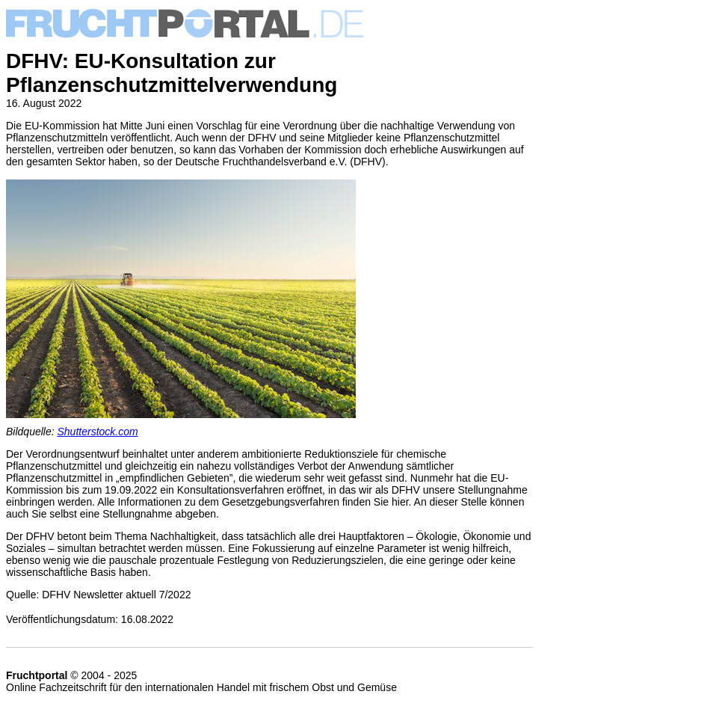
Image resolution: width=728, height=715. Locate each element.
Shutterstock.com (98, 432)
